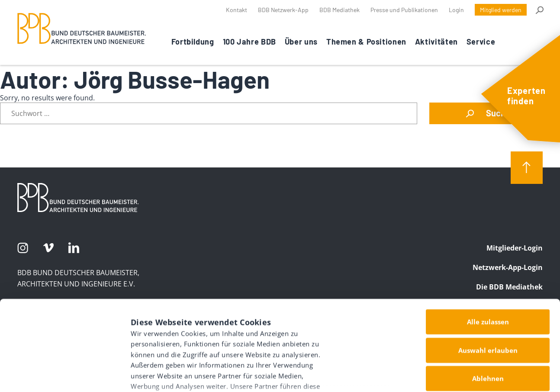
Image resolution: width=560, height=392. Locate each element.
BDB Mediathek (340, 10)
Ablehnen (488, 308)
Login (456, 10)
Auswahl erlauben (488, 280)
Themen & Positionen (366, 42)
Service (481, 42)
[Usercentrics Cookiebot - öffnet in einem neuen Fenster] (56, 375)
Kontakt (237, 10)
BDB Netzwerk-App (283, 10)
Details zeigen (460, 370)
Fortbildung (193, 42)
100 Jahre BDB (249, 42)
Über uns (301, 42)
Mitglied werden (501, 10)
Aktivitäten (436, 42)
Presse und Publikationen (404, 10)
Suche (539, 10)
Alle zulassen (488, 252)
